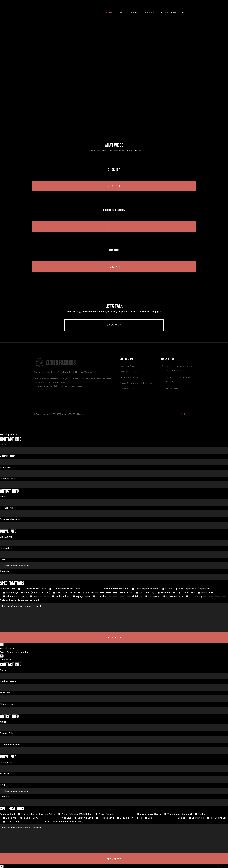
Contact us (114, 325)
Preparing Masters (129, 377)
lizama (81, 414)
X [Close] (2, 645)
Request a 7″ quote (129, 366)
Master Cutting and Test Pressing (136, 383)
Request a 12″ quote (129, 372)
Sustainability (126, 389)
